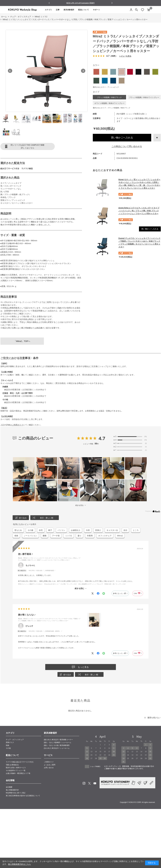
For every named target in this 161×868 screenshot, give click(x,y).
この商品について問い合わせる (127, 146)
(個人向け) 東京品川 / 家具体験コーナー (58, 740)
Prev (10, 71)
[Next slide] (112, 3)
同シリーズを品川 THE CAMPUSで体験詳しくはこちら (28, 146)
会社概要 (9, 787)
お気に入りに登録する (157, 138)
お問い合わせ (49, 768)
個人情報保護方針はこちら (19, 864)
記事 (58, 10)
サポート (96, 10)
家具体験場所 (69, 10)
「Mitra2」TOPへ (22, 341)
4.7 (102, 438)
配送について (84, 10)
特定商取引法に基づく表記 (16, 793)
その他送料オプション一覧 (16, 770)
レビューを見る (125, 56)
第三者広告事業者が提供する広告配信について (23, 796)
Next (83, 71)
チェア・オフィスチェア (15, 740)
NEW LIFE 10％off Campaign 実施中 (81, 3)
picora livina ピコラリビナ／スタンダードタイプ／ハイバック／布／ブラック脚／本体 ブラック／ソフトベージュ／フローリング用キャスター (139, 211)
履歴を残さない (154, 718)
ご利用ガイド (18, 425)
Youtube (95, 783)
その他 (8, 748)
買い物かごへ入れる (122, 138)
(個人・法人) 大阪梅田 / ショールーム (58, 742)
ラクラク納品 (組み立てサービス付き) (20, 762)
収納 (7, 745)
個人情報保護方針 (12, 790)
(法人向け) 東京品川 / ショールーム (57, 748)
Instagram (84, 783)
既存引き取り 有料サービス (16, 768)
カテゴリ (48, 10)
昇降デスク (10, 742)
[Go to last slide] (49, 3)
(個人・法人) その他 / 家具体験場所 (57, 745)
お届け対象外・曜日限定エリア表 (18, 773)
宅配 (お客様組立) (12, 765)
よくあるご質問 (50, 765)
